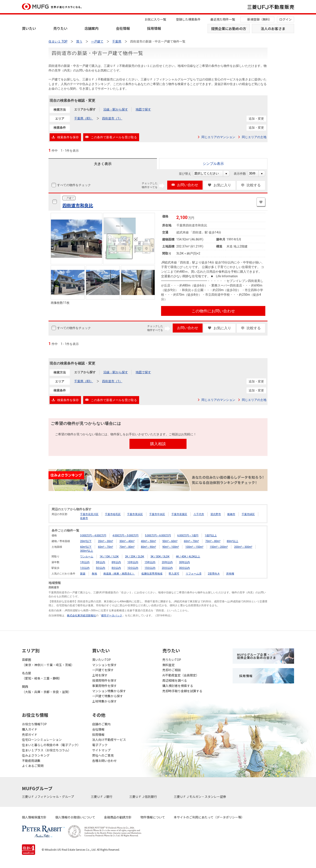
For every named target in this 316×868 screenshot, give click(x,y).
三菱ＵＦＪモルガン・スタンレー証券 (200, 797)
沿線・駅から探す (116, 109)
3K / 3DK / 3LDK (160, 557)
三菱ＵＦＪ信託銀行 (143, 797)
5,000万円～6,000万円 (158, 535)
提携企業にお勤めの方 (229, 28)
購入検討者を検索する (178, 686)
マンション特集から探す (109, 691)
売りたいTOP (172, 660)
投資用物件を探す (104, 680)
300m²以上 (87, 551)
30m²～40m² (127, 541)
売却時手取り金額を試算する (182, 691)
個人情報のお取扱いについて (75, 817)
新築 (83, 574)
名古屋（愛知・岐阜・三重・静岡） (42, 676)
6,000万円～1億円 (188, 535)
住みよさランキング (36, 755)
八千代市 (199, 514)
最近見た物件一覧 (223, 19)
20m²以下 (86, 541)
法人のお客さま (273, 28)
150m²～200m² (219, 547)
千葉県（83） (84, 118)
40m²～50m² (148, 541)
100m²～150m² (194, 547)
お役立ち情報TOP (34, 724)
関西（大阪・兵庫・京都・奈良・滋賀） (47, 689)
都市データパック (112, 615)
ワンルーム (87, 557)
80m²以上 (232, 541)
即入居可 (174, 574)
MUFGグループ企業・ (257, 656)
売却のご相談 (172, 670)
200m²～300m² (243, 547)
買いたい (29, 28)
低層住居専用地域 (152, 574)
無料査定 (169, 665)
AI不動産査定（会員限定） (181, 675)
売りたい (60, 28)
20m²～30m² (105, 541)
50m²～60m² (170, 541)
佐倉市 (84, 518)
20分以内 (167, 568)
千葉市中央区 (157, 514)
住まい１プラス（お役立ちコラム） (47, 750)
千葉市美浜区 (135, 514)
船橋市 (231, 514)
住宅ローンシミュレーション (42, 740)
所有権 (230, 574)
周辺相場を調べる (175, 680)
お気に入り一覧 (155, 19)
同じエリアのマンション (218, 137)
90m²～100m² (171, 547)
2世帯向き (214, 574)
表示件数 (242, 174)
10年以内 (133, 562)
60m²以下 (86, 547)
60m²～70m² (191, 541)
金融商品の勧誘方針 (118, 817)
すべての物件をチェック (74, 185)
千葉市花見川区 (89, 514)
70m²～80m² (213, 541)
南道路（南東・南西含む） (119, 574)
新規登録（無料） (260, 19)
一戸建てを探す (103, 670)
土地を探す (100, 675)
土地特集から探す (104, 701)
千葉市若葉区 (179, 514)
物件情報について (153, 817)
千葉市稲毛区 (113, 514)
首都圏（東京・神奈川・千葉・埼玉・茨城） (48, 662)
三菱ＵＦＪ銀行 (102, 797)
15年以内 (150, 562)
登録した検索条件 (188, 19)
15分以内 (150, 568)
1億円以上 (211, 535)
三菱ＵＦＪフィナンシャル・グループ (48, 797)
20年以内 (167, 562)
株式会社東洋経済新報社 (81, 615)
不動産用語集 (31, 761)
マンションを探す (104, 665)
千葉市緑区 (248, 514)
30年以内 (185, 562)
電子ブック (100, 745)
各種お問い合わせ (104, 761)
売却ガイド (30, 735)
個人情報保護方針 (34, 817)
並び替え (187, 174)
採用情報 (154, 28)
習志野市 (216, 514)
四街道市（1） (112, 118)
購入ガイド (30, 729)
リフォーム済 (194, 574)
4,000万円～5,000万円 (126, 535)
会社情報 (123, 28)
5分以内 (101, 568)
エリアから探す (85, 109)
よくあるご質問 (33, 766)
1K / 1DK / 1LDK (109, 557)
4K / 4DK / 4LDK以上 (188, 557)
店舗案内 (92, 28)
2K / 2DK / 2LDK (135, 557)
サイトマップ (101, 750)
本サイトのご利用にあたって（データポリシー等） (209, 817)
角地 (94, 574)
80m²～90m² (148, 547)
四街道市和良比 (78, 206)
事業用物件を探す (104, 686)
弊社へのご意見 (103, 755)
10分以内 (133, 568)
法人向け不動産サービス (109, 740)
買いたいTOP (101, 660)
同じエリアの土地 (254, 137)
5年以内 (101, 562)
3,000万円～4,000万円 (93, 535)
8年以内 (116, 562)
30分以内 (185, 568)
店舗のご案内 (101, 724)
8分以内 (116, 568)
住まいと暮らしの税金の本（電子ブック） (51, 745)
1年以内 (85, 562)
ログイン (285, 19)
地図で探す (143, 109)
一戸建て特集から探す (108, 696)
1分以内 (85, 568)
